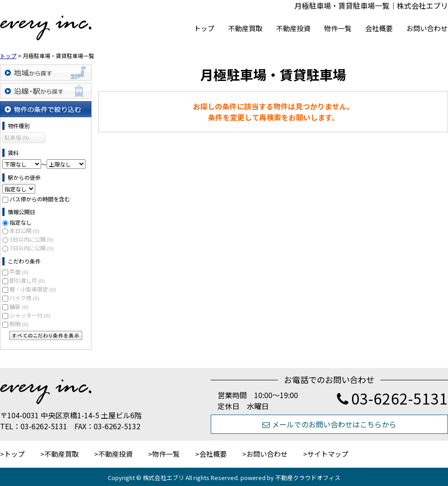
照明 (19, 324)
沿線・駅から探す (46, 91)
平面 (19, 272)
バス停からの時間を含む (40, 199)
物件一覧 (338, 28)
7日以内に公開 (32, 248)
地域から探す (46, 73)
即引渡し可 (27, 280)
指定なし (21, 222)
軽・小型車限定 (33, 289)
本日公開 (24, 230)
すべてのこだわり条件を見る (46, 335)
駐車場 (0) (17, 138)
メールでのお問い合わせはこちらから (329, 424)
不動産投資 (293, 28)
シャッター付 (30, 315)
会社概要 (379, 28)
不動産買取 (245, 28)
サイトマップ (328, 454)
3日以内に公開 (32, 239)
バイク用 (24, 298)
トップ (204, 28)
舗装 (19, 306)
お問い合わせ (427, 28)
